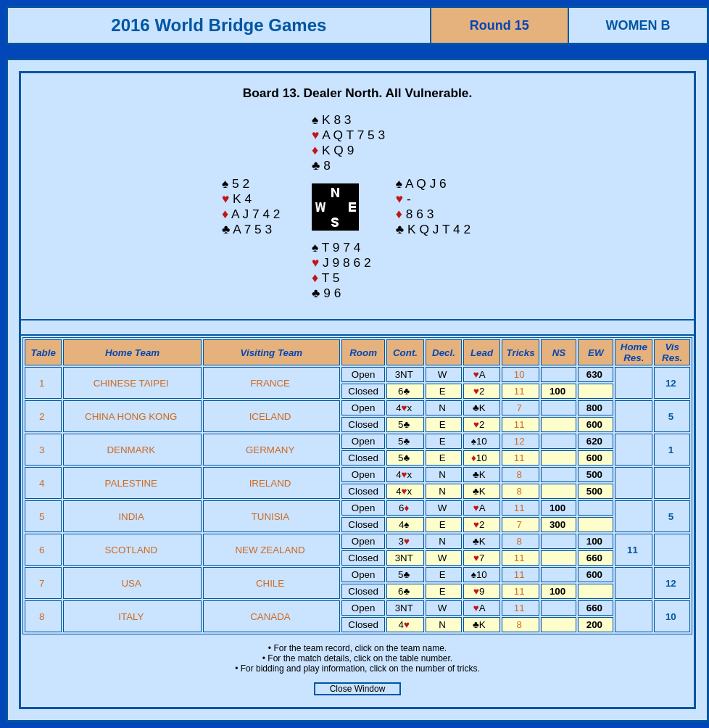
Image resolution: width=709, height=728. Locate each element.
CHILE (270, 583)
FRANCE (270, 383)
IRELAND (270, 483)
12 (521, 441)
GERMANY (270, 450)
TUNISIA (270, 517)
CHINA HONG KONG (131, 417)
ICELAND (270, 417)
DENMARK (131, 450)
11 (521, 391)
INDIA (131, 517)
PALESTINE (131, 483)
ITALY (131, 617)
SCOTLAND (131, 550)
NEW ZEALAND (270, 550)
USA (131, 583)
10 (521, 375)
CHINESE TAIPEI (131, 383)
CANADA (270, 617)
